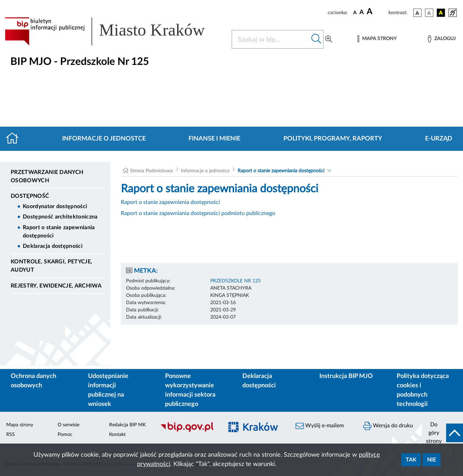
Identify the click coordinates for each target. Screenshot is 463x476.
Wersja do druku (388, 426)
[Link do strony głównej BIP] (114, 31)
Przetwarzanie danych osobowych (47, 176)
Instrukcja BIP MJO (346, 376)
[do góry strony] (442, 433)
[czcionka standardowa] (355, 12)
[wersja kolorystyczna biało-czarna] (429, 13)
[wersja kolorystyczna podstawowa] (417, 13)
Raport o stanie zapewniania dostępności (59, 232)
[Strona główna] (15, 139)
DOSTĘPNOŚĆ (30, 196)
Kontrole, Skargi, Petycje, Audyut (51, 266)
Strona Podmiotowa (151, 171)
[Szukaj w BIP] (271, 39)
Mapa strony (20, 425)
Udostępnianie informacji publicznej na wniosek (108, 390)
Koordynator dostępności (55, 206)
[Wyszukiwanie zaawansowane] (329, 39)
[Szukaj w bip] (316, 39)
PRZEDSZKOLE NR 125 (235, 281)
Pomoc (65, 435)
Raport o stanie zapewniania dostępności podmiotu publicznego (198, 213)
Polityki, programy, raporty (333, 139)
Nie (432, 460)
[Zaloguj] (442, 39)
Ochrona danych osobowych (33, 381)
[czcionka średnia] (362, 13)
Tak (411, 460)
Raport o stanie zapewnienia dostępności (170, 202)
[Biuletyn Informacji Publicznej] (188, 431)
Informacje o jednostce (104, 139)
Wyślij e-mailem (320, 426)
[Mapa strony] (377, 39)
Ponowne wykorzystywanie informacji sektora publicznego (190, 390)
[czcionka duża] (377, 12)
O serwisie (69, 425)
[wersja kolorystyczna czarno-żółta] (441, 13)
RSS (11, 435)
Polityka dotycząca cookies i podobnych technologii (423, 390)
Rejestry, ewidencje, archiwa (56, 286)
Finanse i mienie (214, 139)
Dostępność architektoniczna (60, 217)
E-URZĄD (439, 139)
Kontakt (117, 435)
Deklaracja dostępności (53, 246)
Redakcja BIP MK (127, 425)
